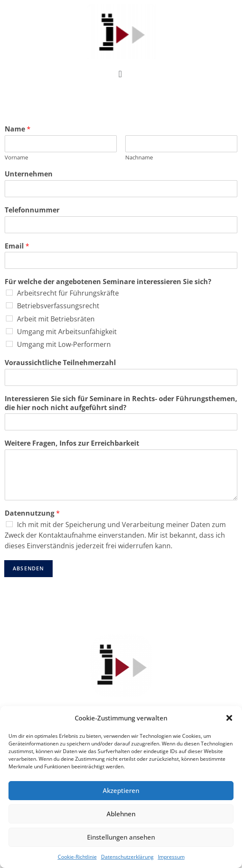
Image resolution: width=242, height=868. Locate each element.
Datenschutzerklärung (127, 857)
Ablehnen (121, 814)
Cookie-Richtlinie (77, 857)
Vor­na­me (16, 158)
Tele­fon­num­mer (32, 210)
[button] (229, 718)
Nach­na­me (139, 158)
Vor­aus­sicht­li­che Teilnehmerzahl (60, 363)
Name (18, 129)
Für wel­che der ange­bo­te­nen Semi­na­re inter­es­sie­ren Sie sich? (108, 282)
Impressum (171, 857)
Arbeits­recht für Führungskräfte (68, 293)
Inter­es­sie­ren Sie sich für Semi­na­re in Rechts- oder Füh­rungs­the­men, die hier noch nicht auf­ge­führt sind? (121, 403)
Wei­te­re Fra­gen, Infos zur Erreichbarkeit (72, 443)
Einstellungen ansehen (121, 837)
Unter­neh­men (29, 174)
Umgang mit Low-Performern (64, 344)
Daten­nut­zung (32, 513)
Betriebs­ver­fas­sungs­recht (58, 306)
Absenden (28, 568)
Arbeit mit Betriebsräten (56, 319)
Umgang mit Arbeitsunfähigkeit (67, 332)
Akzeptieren (121, 790)
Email (17, 246)
